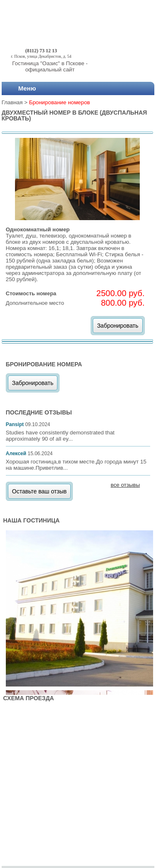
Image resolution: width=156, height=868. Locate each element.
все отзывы (125, 485)
